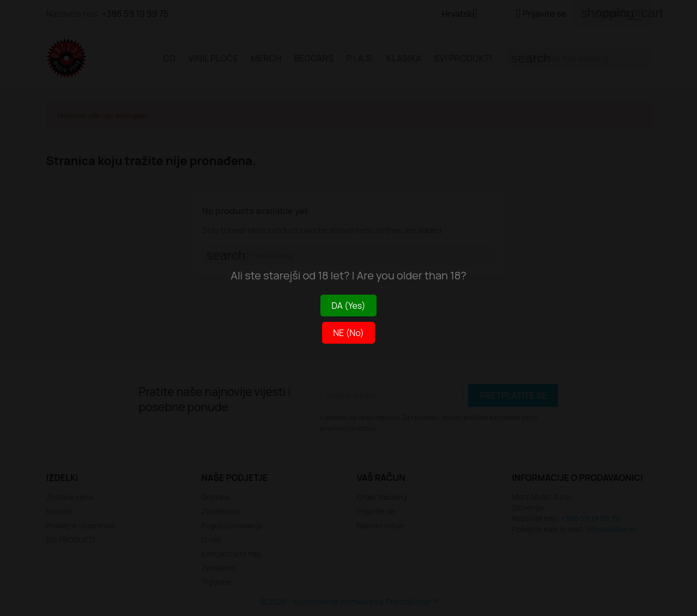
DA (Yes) (348, 306)
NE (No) (348, 333)
